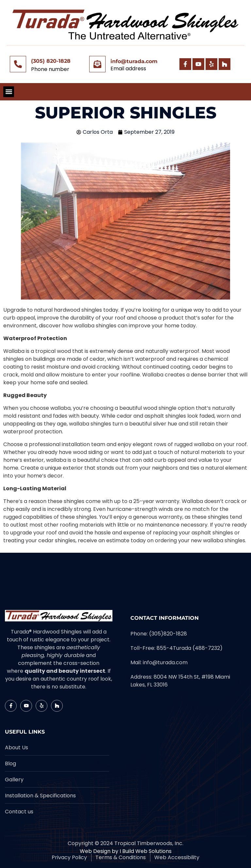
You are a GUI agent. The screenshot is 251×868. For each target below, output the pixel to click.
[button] (9, 92)
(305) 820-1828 (51, 61)
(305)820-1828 (168, 634)
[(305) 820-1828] (18, 64)
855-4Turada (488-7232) (190, 648)
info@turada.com (134, 61)
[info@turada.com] (97, 64)
